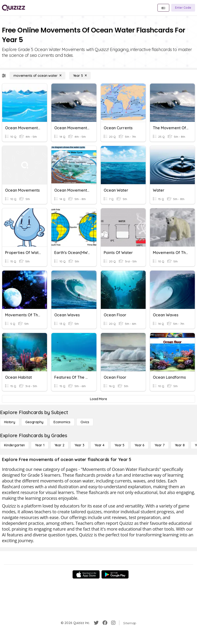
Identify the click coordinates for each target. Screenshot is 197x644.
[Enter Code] (183, 8)
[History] (10, 422)
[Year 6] (139, 445)
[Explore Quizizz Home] (14, 8)
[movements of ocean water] (37, 76)
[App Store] (86, 574)
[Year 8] (180, 445)
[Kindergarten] (14, 445)
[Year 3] (79, 445)
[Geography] (34, 422)
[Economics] (62, 422)
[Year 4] (99, 445)
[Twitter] (96, 623)
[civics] (85, 422)
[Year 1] (40, 445)
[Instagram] (113, 623)
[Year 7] (160, 445)
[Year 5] (80, 76)
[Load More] (98, 399)
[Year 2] (59, 445)
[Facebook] (105, 623)
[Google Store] (115, 574)
